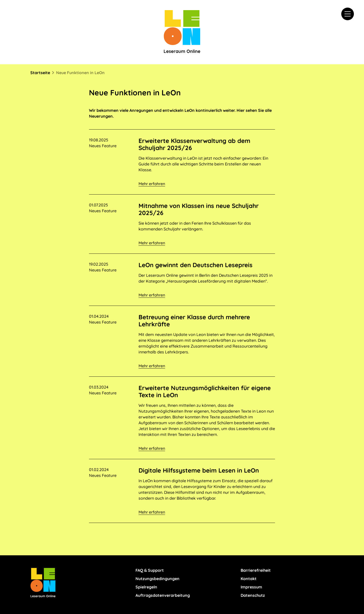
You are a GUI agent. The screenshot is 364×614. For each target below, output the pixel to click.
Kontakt (249, 579)
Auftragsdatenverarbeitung (163, 595)
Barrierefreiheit (256, 570)
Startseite (40, 73)
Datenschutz (253, 595)
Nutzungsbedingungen (157, 579)
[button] (348, 14)
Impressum (251, 587)
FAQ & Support (150, 570)
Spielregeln (146, 587)
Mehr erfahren (152, 184)
